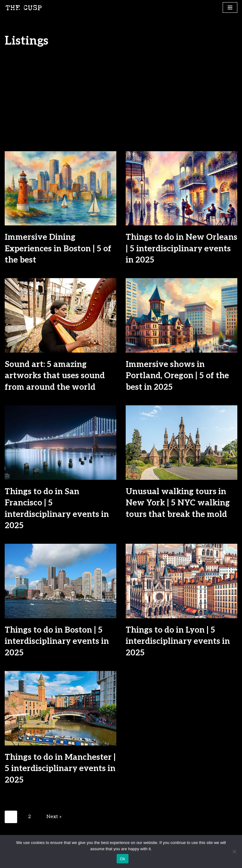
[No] (234, 851)
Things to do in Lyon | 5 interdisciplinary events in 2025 (178, 641)
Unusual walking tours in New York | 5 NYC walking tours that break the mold (178, 503)
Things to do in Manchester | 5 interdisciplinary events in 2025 (60, 769)
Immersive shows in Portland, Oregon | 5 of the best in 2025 (177, 376)
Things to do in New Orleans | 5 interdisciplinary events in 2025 (181, 249)
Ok (122, 859)
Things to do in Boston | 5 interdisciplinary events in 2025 (57, 641)
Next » (54, 817)
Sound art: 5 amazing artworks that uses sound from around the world (55, 376)
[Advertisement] (121, 104)
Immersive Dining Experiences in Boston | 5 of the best (58, 249)
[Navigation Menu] (230, 7)
